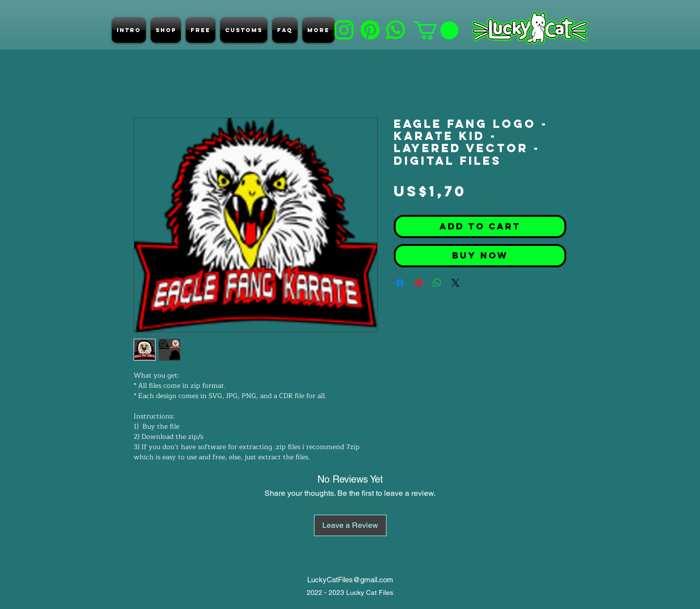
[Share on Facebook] (400, 283)
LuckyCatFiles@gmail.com (350, 580)
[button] (436, 30)
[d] (370, 30)
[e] (395, 30)
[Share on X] (455, 283)
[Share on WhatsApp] (437, 283)
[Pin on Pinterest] (419, 283)
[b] (344, 30)
